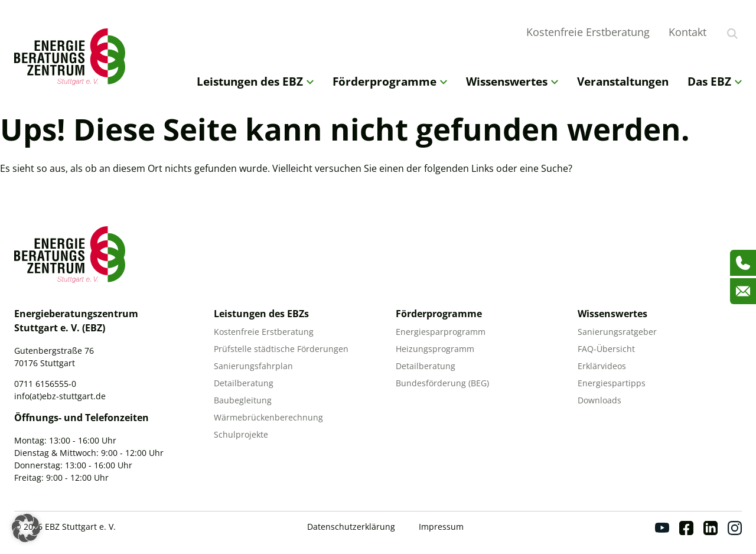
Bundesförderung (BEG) (442, 383)
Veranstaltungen (623, 81)
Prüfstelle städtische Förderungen (281, 349)
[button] (26, 528)
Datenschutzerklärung (351, 527)
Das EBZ (715, 81)
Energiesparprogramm (441, 332)
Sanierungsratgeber (617, 332)
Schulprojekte (241, 434)
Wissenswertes (512, 81)
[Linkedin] (711, 528)
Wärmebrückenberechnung (268, 417)
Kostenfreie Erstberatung (588, 32)
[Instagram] (735, 528)
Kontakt (687, 32)
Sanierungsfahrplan (253, 366)
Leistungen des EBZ (255, 81)
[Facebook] (686, 528)
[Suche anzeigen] (732, 34)
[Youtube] (662, 528)
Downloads (599, 400)
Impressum (441, 527)
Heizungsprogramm (435, 349)
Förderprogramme (390, 81)
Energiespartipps (612, 383)
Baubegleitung (243, 400)
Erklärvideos (602, 366)
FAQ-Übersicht (606, 349)
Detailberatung (244, 383)
